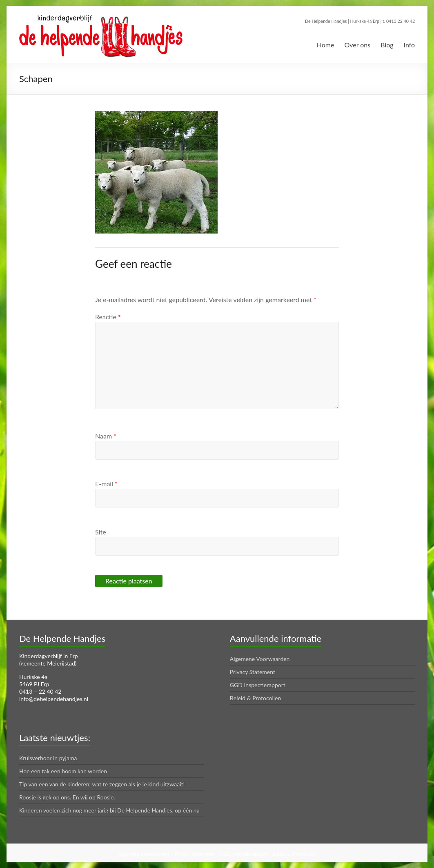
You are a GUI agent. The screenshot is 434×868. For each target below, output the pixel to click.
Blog (387, 45)
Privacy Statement (253, 672)
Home (326, 45)
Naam (106, 436)
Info (410, 45)
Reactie (108, 317)
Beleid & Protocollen (256, 698)
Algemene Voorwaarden (260, 659)
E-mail (106, 484)
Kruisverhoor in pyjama (48, 758)
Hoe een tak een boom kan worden (63, 771)
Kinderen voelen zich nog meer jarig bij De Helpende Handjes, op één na (109, 810)
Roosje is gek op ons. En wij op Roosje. (67, 797)
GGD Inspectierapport (258, 685)
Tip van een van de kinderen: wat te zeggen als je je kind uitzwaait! (102, 784)
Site (101, 532)
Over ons (357, 45)
